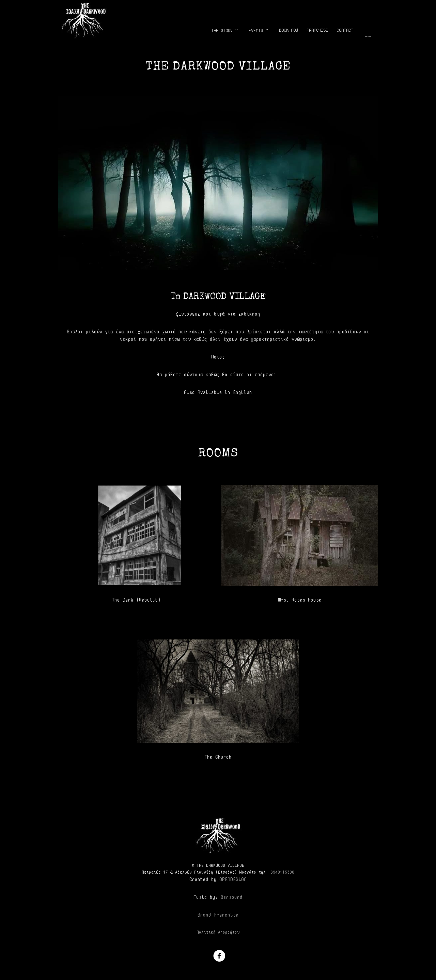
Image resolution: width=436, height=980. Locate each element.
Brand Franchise (218, 915)
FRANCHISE (317, 30)
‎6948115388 (282, 872)
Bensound (232, 897)
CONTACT (345, 30)
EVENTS (260, 30)
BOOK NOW (289, 30)
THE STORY (226, 30)
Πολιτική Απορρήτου (218, 932)
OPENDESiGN (233, 879)
